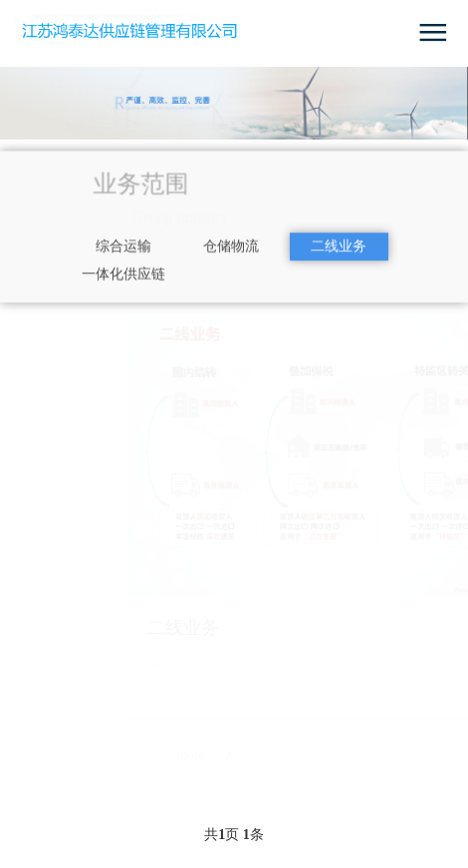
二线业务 (339, 259)
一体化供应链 (123, 287)
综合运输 (123, 259)
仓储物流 (231, 259)
